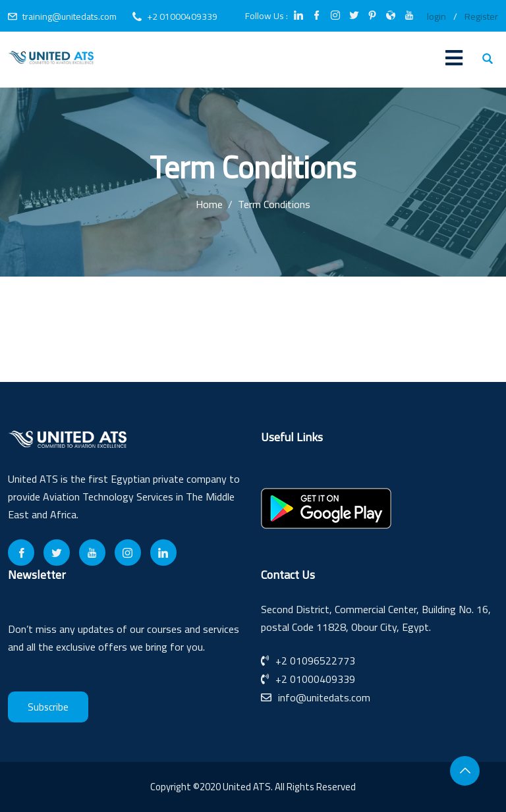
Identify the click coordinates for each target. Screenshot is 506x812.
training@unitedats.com (70, 16)
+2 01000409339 (182, 16)
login (436, 16)
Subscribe (48, 707)
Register (481, 16)
